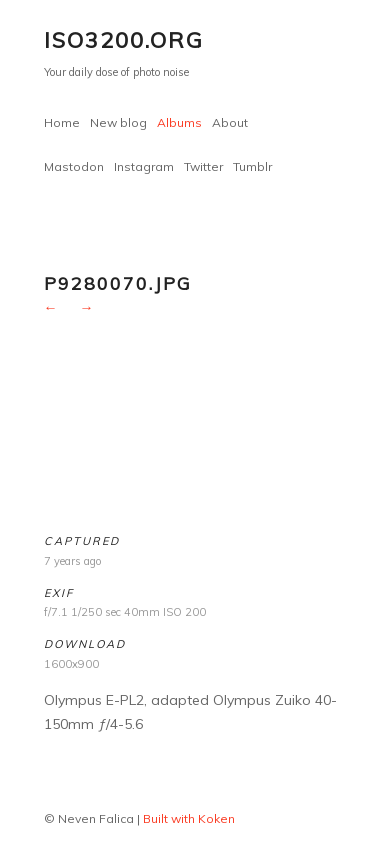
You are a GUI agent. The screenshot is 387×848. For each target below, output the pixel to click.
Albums (179, 122)
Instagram (144, 166)
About (230, 122)
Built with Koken (189, 818)
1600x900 (71, 664)
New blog (118, 122)
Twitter (203, 166)
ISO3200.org (124, 40)
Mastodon (74, 166)
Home (62, 122)
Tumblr (252, 166)
